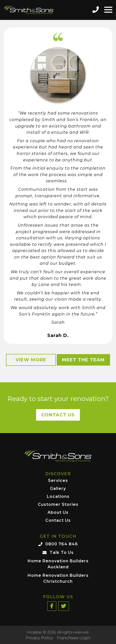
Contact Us (58, 415)
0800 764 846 (62, 544)
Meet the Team (83, 360)
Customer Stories (58, 505)
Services (58, 481)
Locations (58, 497)
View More (31, 360)
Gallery (58, 489)
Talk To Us (62, 552)
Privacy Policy (39, 638)
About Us (58, 513)
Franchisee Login (74, 638)
